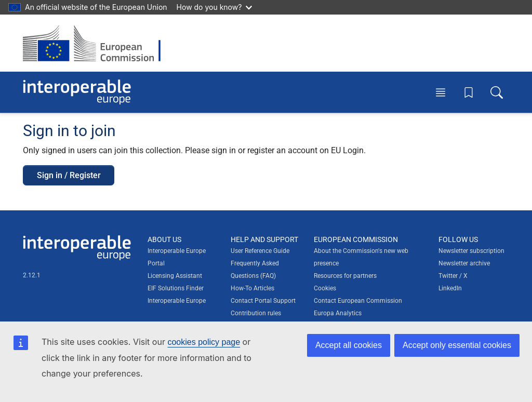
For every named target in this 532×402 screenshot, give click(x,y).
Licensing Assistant (175, 276)
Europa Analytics (338, 313)
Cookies (325, 288)
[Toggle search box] (497, 92)
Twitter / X (453, 276)
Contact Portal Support (263, 301)
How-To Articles (252, 288)
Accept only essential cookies (457, 345)
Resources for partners (345, 276)
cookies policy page (204, 342)
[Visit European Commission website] (97, 43)
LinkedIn (450, 288)
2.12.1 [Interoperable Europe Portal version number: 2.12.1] (32, 275)
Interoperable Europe (177, 301)
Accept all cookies (349, 345)
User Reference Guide (260, 251)
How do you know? (215, 7)
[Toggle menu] (441, 92)
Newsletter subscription (471, 251)
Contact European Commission (358, 301)
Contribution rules (256, 313)
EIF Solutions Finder (176, 288)
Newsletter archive (464, 263)
